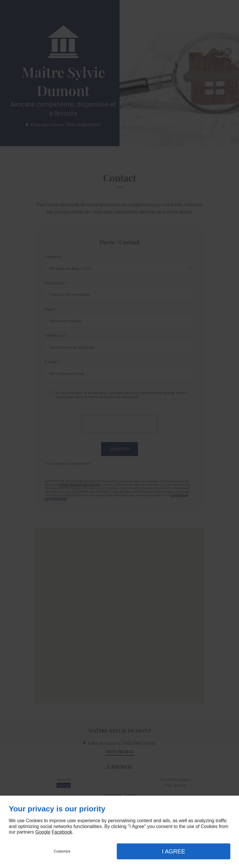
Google (43, 832)
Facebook (62, 832)
